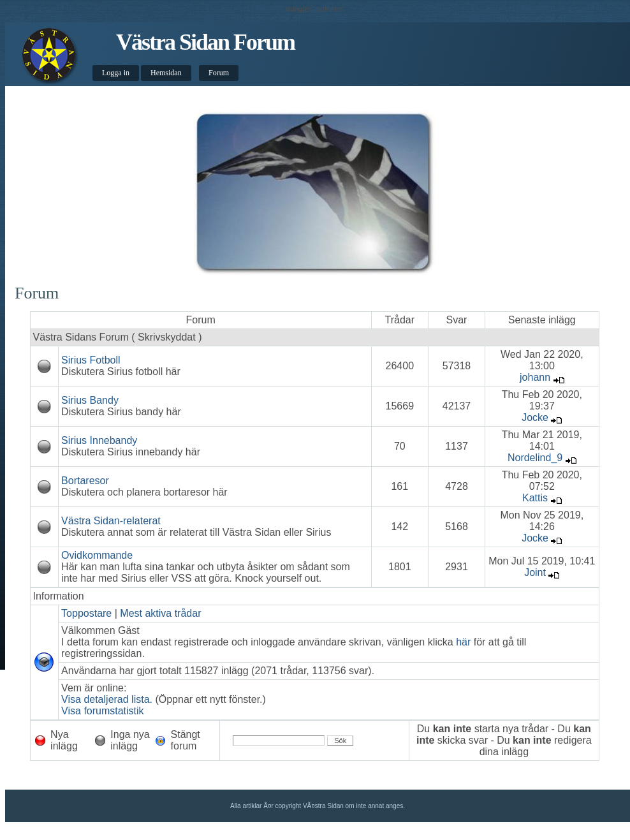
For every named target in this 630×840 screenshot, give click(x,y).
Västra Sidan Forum (205, 42)
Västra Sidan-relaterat (111, 521)
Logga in (116, 73)
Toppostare (86, 613)
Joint (535, 572)
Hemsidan (166, 73)
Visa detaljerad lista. (107, 699)
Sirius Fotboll (91, 360)
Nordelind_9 (535, 458)
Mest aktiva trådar (160, 613)
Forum (219, 73)
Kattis (535, 498)
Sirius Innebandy (99, 440)
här (463, 642)
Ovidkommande (97, 555)
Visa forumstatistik (103, 711)
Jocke (535, 417)
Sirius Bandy (90, 400)
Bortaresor (85, 481)
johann (535, 377)
